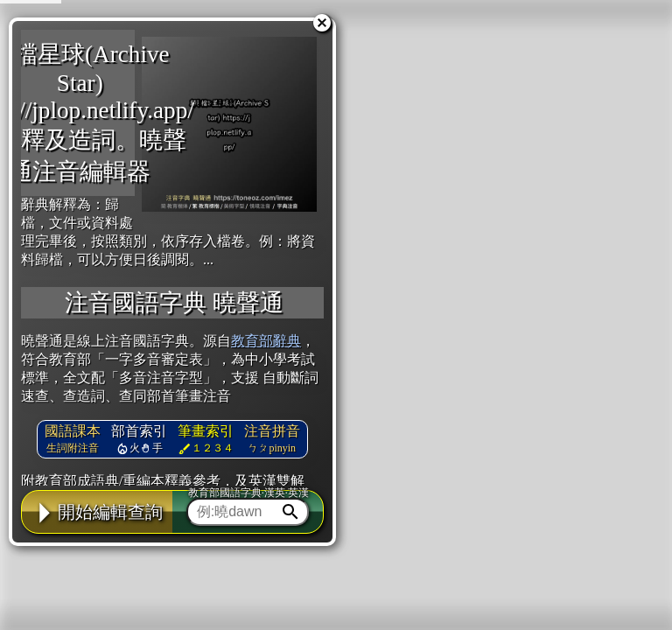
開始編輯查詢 (97, 512)
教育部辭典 (266, 341)
